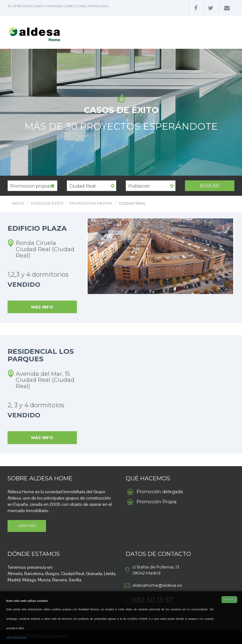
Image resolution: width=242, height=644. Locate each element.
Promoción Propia (156, 502)
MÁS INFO (42, 307)
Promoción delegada (160, 492)
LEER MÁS (27, 526)
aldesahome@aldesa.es (157, 585)
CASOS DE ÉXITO (47, 203)
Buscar (210, 186)
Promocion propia (91, 203)
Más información (17, 638)
